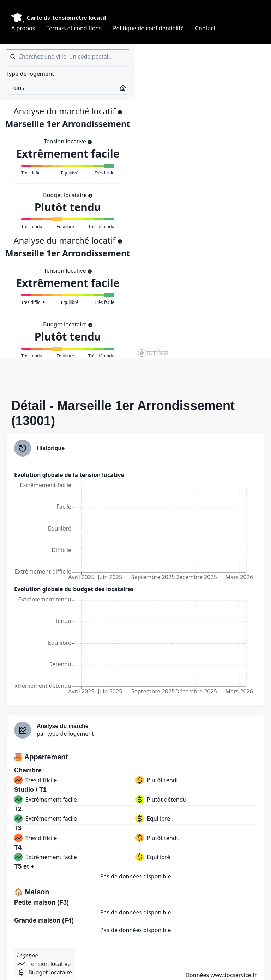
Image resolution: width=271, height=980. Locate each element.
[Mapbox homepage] (153, 353)
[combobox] (68, 56)
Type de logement (30, 74)
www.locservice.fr (234, 975)
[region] (203, 201)
